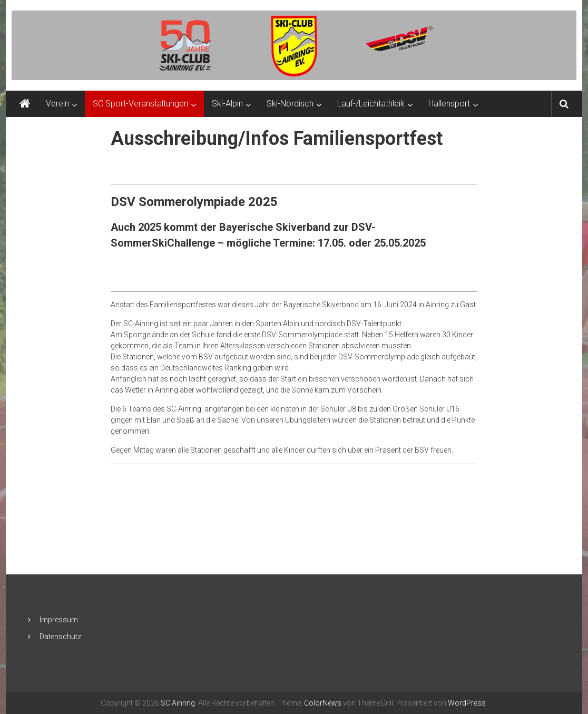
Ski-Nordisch (290, 104)
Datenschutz (60, 637)
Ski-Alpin (227, 104)
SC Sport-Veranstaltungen (140, 104)
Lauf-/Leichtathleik (371, 104)
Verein (57, 104)
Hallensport (449, 104)
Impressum (59, 620)
